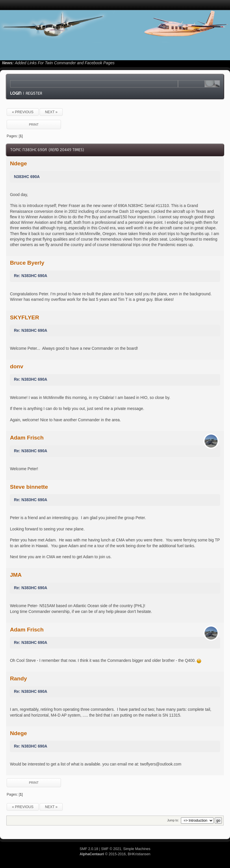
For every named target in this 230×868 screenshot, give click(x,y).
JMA (16, 575)
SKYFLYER (24, 317)
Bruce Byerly (27, 263)
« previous (23, 112)
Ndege (18, 163)
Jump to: (173, 820)
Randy (18, 679)
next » (51, 112)
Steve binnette (29, 487)
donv (16, 366)
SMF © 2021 (111, 849)
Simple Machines (137, 849)
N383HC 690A (27, 177)
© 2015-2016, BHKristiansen (115, 854)
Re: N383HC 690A (30, 276)
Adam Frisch (27, 438)
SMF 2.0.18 (89, 849)
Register (34, 93)
